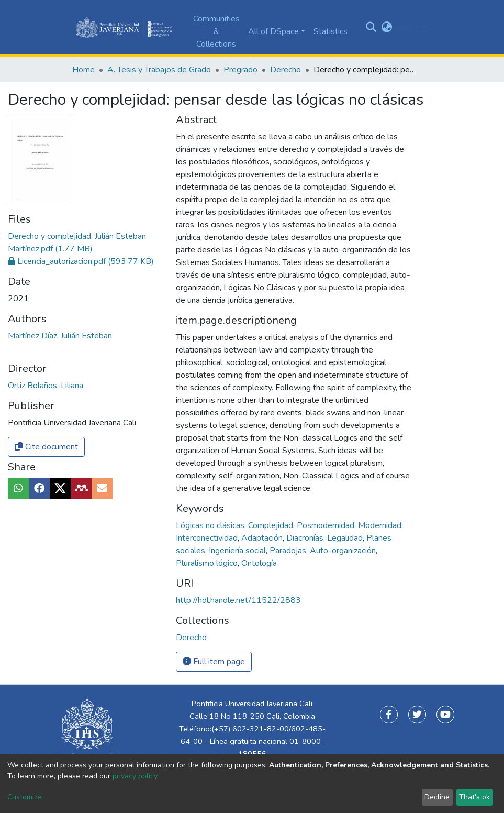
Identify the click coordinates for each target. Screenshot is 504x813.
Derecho (285, 70)
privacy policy (135, 776)
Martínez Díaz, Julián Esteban (60, 336)
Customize (24, 797)
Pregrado (240, 70)
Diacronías (306, 538)
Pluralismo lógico (208, 563)
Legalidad (346, 538)
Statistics (331, 31)
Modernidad (381, 525)
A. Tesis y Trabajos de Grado (159, 70)
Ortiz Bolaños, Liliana (46, 386)
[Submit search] (371, 27)
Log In (408, 27)
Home (83, 70)
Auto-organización (344, 551)
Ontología (259, 563)
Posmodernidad (327, 525)
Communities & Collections (216, 31)
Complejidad (272, 525)
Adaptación (263, 538)
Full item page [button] (214, 662)
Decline (437, 797)
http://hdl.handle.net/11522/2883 (238, 600)
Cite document (46, 447)
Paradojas (289, 551)
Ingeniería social (238, 551)
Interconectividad (208, 538)
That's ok (474, 797)
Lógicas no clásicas (211, 525)
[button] (387, 27)
